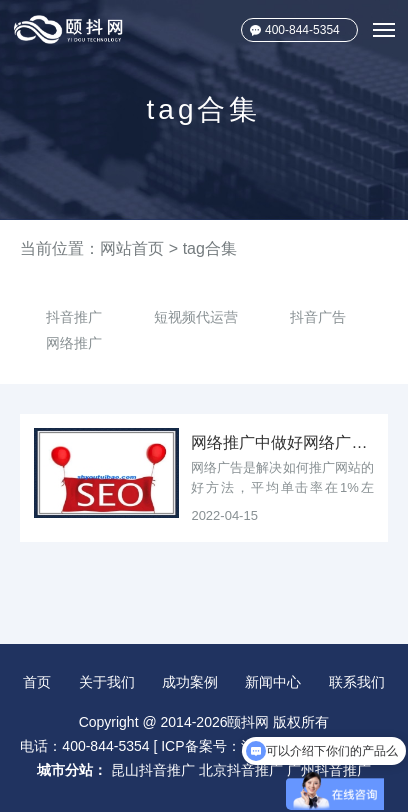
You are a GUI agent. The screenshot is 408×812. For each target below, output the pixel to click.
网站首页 (132, 248)
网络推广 (74, 343)
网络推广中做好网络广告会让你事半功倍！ (282, 442)
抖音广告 (318, 317)
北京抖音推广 (241, 770)
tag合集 (210, 248)
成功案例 (190, 682)
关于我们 (107, 682)
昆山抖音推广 (153, 770)
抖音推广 (74, 317)
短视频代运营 (196, 317)
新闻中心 (273, 682)
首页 (37, 682)
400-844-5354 (302, 30)
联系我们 (357, 682)
